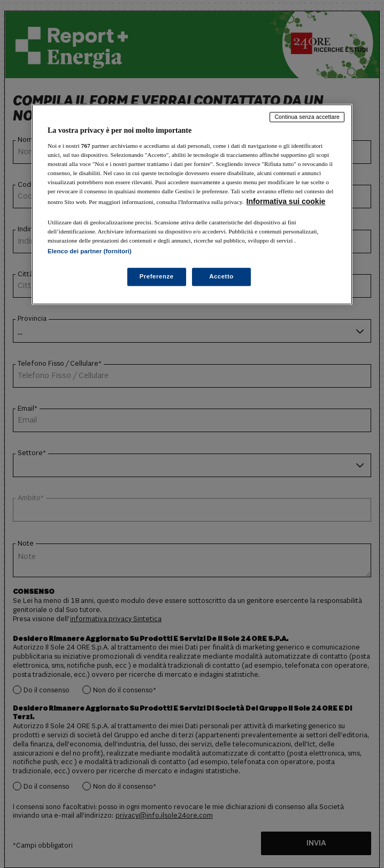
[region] (192, 204)
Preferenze (157, 277)
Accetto (221, 277)
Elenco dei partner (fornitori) (90, 252)
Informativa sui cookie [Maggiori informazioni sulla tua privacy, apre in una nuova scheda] (286, 201)
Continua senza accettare (307, 117)
